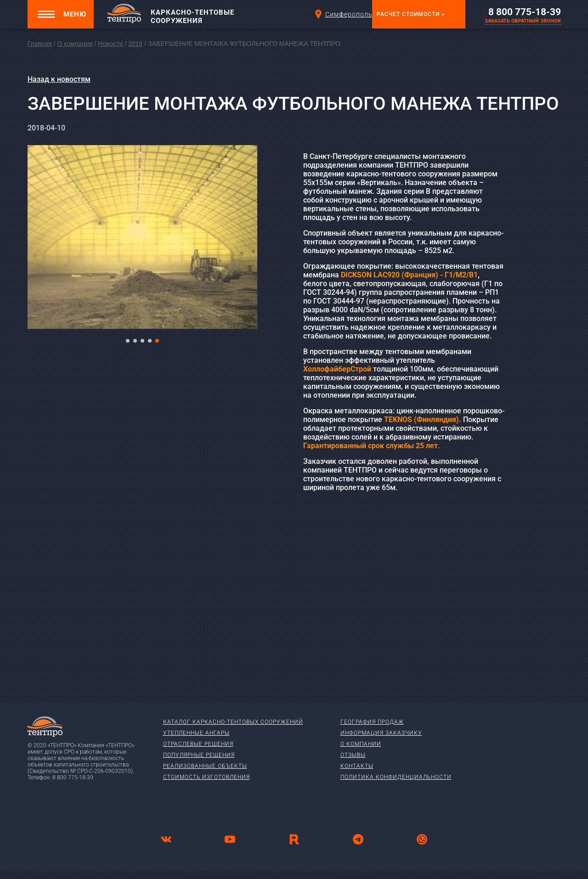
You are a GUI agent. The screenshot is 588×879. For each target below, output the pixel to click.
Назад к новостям (59, 79)
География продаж (372, 722)
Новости (110, 44)
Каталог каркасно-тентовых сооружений (233, 722)
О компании (75, 44)
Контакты (357, 766)
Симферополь (341, 14)
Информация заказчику (381, 733)
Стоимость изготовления (206, 777)
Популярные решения (199, 755)
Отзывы (353, 755)
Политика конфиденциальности (396, 777)
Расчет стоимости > (411, 14)
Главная (40, 44)
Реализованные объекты (205, 766)
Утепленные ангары (196, 733)
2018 (135, 44)
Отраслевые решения (198, 744)
